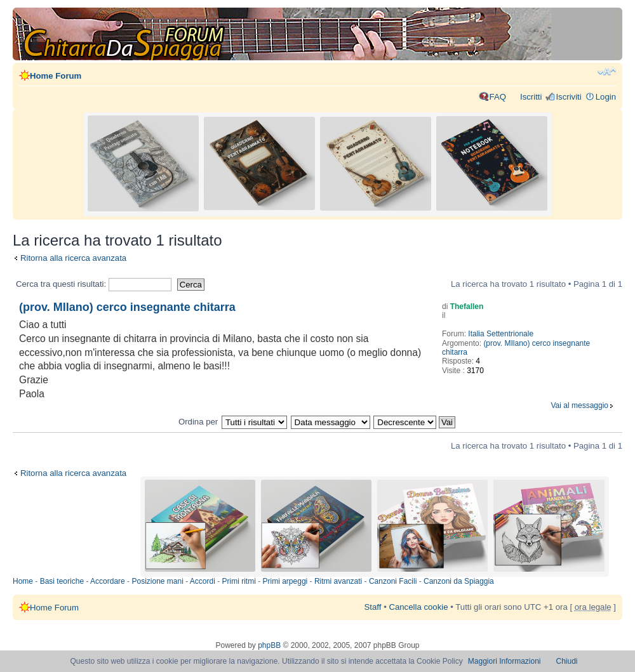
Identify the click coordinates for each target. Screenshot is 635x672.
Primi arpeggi (285, 581)
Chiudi (567, 661)
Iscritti (531, 97)
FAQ (498, 97)
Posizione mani (157, 581)
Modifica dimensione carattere (607, 72)
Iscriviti (568, 97)
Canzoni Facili (393, 581)
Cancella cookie (418, 607)
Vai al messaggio (580, 405)
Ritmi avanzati (338, 581)
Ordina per (198, 422)
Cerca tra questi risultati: (94, 284)
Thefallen (467, 306)
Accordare (108, 581)
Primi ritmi (239, 581)
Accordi (203, 581)
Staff (373, 607)
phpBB (269, 645)
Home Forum (56, 76)
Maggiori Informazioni (505, 661)
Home (23, 581)
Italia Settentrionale (501, 334)
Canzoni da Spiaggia (459, 581)
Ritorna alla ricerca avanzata (73, 258)
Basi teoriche (62, 581)
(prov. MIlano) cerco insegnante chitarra (127, 307)
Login (606, 97)
